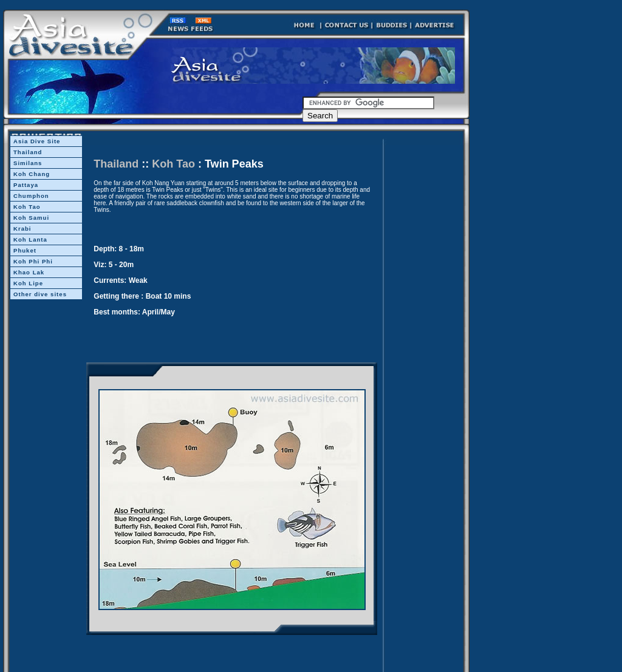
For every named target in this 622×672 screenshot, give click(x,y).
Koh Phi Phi (33, 261)
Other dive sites (40, 294)
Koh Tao (27, 207)
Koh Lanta (30, 239)
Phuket (25, 250)
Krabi (22, 229)
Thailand (28, 152)
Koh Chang (32, 174)
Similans (28, 163)
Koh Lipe (28, 283)
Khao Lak (29, 272)
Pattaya (26, 185)
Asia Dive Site (37, 141)
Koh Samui (31, 218)
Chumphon (31, 196)
